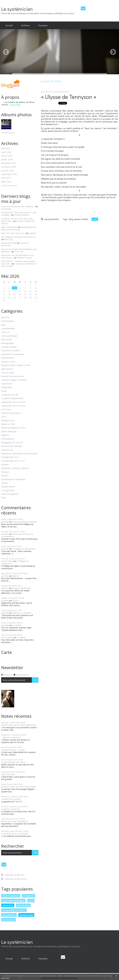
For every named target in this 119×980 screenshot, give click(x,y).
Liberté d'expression (11, 413)
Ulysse (16, 600)
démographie (23, 905)
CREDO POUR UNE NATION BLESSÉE (19, 787)
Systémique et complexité (13, 479)
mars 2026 (6, 152)
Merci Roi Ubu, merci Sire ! (13, 233)
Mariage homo (8, 420)
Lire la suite (15, 105)
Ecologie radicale (9, 347)
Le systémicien (17, 9)
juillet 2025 (6, 182)
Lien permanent (50, 219)
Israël (4, 391)
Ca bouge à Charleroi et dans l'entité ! (19, 265)
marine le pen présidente (14, 910)
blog (71, 219)
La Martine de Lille (10, 395)
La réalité (17, 625)
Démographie (8, 343)
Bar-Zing (9, 239)
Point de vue (7, 450)
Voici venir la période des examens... (18, 206)
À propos (43, 25)
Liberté (33, 233)
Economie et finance (11, 350)
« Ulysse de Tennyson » (69, 97)
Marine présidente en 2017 (14, 428)
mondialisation (8, 439)
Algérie (16, 576)
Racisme (5, 464)
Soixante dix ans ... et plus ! (13, 750)
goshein (5, 522)
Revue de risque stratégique (15, 821)
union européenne (11, 896)
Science (5, 475)
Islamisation (7, 387)
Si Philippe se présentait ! (24, 549)
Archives (26, 25)
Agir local (5, 317)
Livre (3, 417)
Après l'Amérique (9, 227)
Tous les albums (8, 133)
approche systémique (13, 901)
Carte (7, 652)
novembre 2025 (9, 167)
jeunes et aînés (81, 219)
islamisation (8, 905)
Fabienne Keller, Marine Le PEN (16, 365)
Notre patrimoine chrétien (25, 522)
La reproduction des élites (13, 762)
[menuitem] (9, 25)
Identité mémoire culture (13, 376)
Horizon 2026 (8, 373)
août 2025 (6, 178)
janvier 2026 (7, 159)
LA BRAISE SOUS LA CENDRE (15, 834)
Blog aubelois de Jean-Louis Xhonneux (19, 228)
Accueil (9, 25)
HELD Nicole (7, 637)
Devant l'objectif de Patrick (18, 222)
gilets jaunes (7, 369)
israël (31, 901)
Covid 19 (5, 332)
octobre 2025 (8, 170)
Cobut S (5, 588)
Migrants (5, 435)
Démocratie (7, 339)
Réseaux (5, 472)
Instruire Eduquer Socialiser (14, 380)
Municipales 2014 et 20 (12, 442)
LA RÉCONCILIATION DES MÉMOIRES (19, 725)
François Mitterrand (21, 588)
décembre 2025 (9, 163)
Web (3, 498)
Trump (4, 483)
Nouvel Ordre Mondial (11, 446)
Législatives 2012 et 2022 (13, 402)
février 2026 (7, 156)
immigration (29, 896)
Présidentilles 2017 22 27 (13, 461)
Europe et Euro (8, 362)
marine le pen (26, 915)
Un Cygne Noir (8, 490)
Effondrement (8, 358)
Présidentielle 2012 (10, 457)
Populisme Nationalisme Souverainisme (19, 453)
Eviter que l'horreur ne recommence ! (17, 535)
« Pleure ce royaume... (11, 737)
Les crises (6, 409)
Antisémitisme (8, 321)
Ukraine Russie (8, 487)
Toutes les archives (9, 186)
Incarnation (6, 209)
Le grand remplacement (12, 398)
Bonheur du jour (25, 258)
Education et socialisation (13, 354)
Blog (3, 325)
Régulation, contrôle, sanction (15, 468)
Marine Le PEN (8, 424)
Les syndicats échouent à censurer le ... (19, 237)
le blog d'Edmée (22, 215)
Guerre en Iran (8, 774)
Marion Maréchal (9, 431)
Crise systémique (9, 336)
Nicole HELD (7, 561)
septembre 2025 (9, 174)
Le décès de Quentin (11, 799)
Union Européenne (10, 494)
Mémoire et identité (22, 613)
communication (8, 328)
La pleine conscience (11, 809)
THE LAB (19, 252)
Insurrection (7, 384)
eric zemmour (9, 920)
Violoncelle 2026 (9, 243)
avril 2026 (6, 148)
